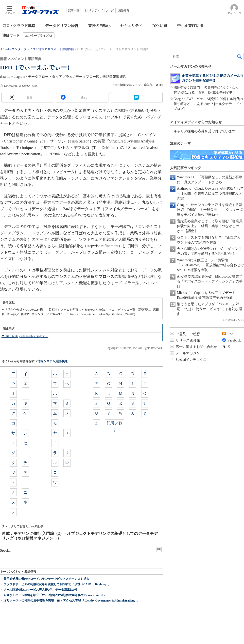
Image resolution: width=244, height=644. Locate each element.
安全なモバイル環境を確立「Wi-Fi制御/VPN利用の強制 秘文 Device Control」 (55, 595)
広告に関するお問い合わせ (196, 347)
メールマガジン (188, 353)
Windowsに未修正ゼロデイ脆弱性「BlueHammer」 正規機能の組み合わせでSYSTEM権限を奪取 (210, 265)
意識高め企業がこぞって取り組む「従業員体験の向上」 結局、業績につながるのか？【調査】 (210, 226)
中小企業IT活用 (190, 26)
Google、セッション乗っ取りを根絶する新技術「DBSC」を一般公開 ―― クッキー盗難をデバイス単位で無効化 (210, 210)
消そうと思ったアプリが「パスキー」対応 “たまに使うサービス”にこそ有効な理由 (209, 309)
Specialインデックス (191, 360)
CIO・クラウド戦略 (19, 26)
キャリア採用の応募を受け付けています (205, 131)
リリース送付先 (188, 340)
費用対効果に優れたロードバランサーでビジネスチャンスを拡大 (46, 579)
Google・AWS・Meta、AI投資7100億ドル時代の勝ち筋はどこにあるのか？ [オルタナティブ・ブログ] (208, 104)
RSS (231, 334)
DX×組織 (160, 26)
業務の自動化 (99, 26)
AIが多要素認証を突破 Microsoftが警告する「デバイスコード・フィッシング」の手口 (210, 281)
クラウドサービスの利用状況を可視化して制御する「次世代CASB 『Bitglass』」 (57, 584)
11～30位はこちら (233, 320)
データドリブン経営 (62, 26)
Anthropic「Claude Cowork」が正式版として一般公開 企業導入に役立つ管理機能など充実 (210, 193)
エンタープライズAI (39, 36)
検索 (240, 57)
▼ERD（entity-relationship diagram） (25, 336)
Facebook (234, 340)
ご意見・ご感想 (188, 334)
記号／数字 (115, 424)
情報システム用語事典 (52, 361)
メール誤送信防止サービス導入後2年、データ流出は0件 (40, 590)
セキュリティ (131, 26)
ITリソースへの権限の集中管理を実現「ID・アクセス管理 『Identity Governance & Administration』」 (72, 601)
